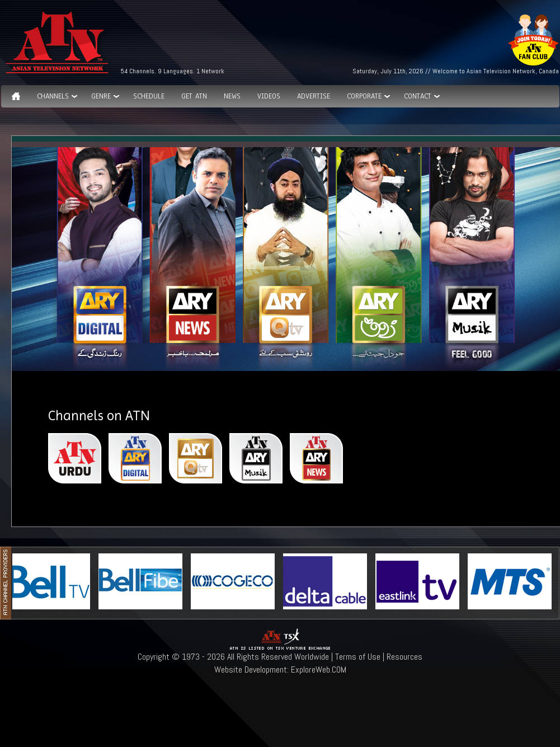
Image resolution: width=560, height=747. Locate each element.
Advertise (314, 96)
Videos (269, 96)
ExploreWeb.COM (319, 670)
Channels (53, 96)
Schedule (149, 96)
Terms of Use (358, 657)
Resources (404, 657)
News (232, 96)
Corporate (364, 96)
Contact (418, 96)
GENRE (101, 96)
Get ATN (194, 96)
